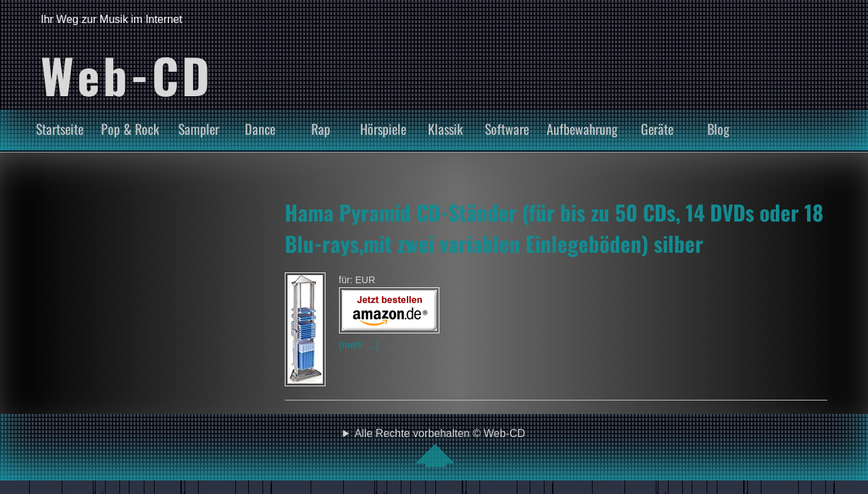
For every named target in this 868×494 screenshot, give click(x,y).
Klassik (446, 129)
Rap (321, 129)
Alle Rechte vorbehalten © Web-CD (440, 447)
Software (507, 129)
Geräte (657, 129)
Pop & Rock (130, 129)
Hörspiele (383, 129)
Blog (718, 129)
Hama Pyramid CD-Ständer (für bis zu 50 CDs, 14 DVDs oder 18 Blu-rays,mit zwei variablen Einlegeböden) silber (554, 228)
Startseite (60, 129)
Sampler (199, 129)
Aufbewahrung (582, 129)
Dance (260, 129)
